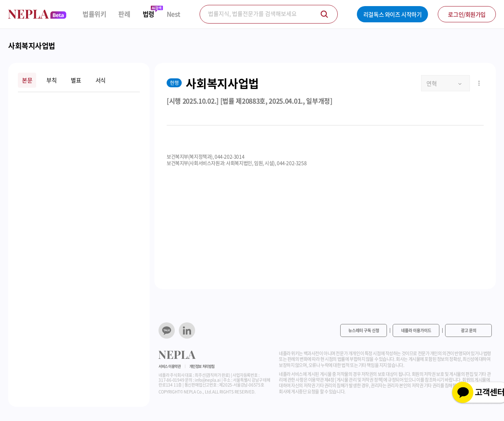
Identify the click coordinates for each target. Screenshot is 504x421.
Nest (174, 14)
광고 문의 (469, 330)
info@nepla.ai (207, 380)
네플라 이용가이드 (416, 330)
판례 (124, 14)
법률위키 (94, 14)
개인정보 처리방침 (202, 366)
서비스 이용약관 (170, 366)
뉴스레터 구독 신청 (364, 330)
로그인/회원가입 (467, 14)
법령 (149, 14)
